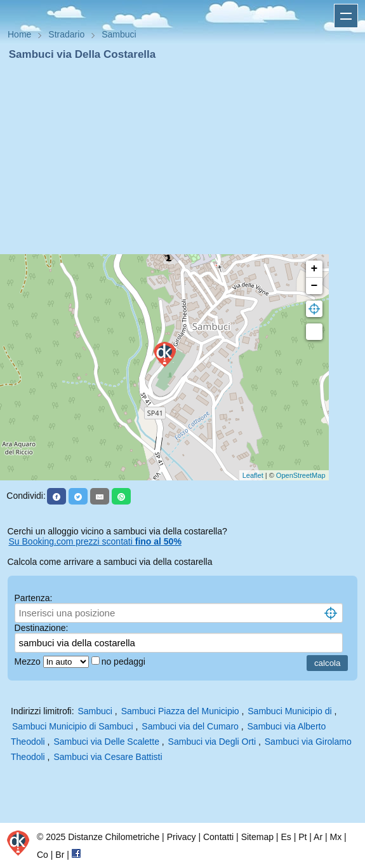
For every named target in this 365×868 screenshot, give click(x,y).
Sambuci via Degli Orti (212, 742)
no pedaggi (125, 661)
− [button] (315, 286)
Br (60, 855)
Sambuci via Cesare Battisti (108, 757)
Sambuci (95, 711)
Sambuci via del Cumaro (190, 726)
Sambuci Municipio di (291, 711)
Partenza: (34, 598)
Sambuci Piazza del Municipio (180, 711)
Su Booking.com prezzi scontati (95, 541)
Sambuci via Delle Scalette (106, 742)
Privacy (182, 837)
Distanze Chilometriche (114, 837)
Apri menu (346, 16)
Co (43, 855)
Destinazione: (42, 628)
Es (286, 837)
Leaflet (253, 475)
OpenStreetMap (301, 475)
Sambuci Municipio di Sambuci (73, 726)
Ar (318, 837)
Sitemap (257, 837)
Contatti (218, 837)
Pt (302, 837)
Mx (335, 837)
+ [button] (315, 269)
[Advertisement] (182, 158)
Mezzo (29, 661)
